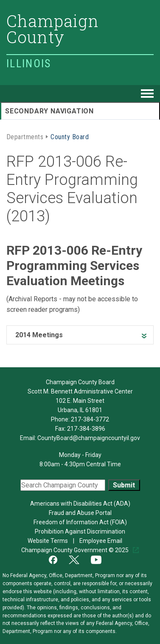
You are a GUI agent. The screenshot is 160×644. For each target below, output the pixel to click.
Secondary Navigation (49, 111)
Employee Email (101, 541)
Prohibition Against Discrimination (80, 531)
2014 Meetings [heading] (39, 335)
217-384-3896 (86, 429)
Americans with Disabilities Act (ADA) (80, 504)
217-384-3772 (90, 419)
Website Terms (48, 541)
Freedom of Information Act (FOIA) (80, 522)
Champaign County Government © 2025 (76, 550)
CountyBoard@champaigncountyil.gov (89, 438)
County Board (70, 136)
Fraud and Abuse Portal (80, 513)
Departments (25, 136)
